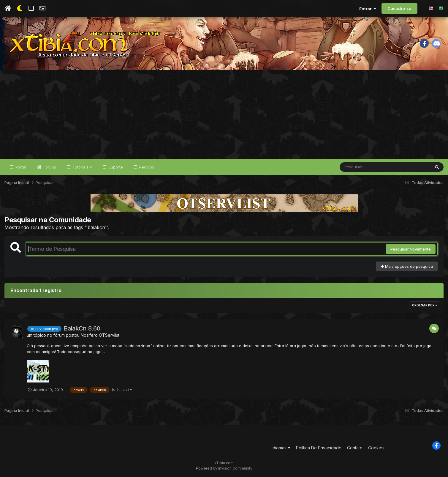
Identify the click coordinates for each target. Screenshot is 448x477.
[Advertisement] (224, 115)
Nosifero (89, 335)
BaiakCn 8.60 (82, 328)
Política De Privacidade (319, 448)
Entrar (368, 9)
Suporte (115, 167)
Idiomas (281, 448)
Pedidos (146, 167)
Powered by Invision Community (224, 468)
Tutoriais (82, 167)
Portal (20, 167)
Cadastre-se (399, 8)
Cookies (376, 448)
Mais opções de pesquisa (407, 266)
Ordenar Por (425, 305)
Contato (355, 448)
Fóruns (49, 167)
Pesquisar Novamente (411, 249)
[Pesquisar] (362, 167)
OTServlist (109, 335)
